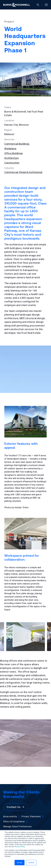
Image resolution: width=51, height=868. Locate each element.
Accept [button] (20, 863)
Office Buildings (14, 153)
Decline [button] (31, 863)
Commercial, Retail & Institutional (23, 172)
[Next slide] (49, 637)
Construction (12, 163)
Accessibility (10, 816)
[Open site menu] (45, 5)
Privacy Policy (20, 847)
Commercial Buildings (17, 144)
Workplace (10, 149)
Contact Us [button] (15, 807)
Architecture (11, 158)
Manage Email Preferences (17, 827)
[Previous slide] (2, 637)
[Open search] (39, 5)
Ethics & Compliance (14, 822)
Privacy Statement (31, 816)
